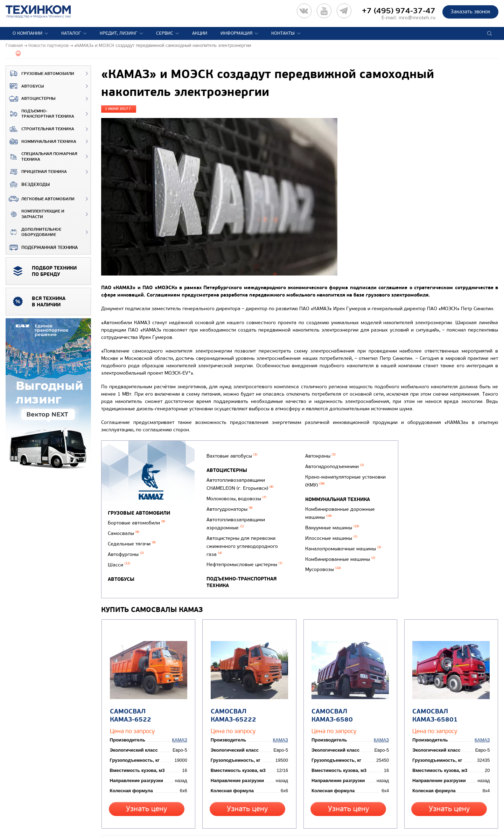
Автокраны (318, 471)
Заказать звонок (470, 12)
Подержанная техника (42, 248)
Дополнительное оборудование (34, 232)
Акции (200, 33)
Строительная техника (40, 129)
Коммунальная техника (41, 141)
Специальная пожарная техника (42, 157)
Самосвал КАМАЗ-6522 (148, 692)
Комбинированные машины (338, 561)
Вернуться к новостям (124, 820)
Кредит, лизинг (118, 33)
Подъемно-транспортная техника (40, 114)
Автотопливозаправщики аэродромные (235, 524)
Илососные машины (329, 542)
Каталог (71, 33)
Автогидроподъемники (332, 480)
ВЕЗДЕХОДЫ (28, 184)
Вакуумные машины (330, 533)
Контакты (283, 33)
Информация (236, 33)
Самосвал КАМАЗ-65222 (232, 696)
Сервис (165, 33)
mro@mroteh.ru (417, 18)
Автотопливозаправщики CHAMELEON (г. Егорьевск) (239, 490)
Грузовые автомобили (40, 74)
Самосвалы (124, 531)
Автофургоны (126, 549)
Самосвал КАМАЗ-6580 (349, 692)
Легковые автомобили (40, 199)
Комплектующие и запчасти (35, 214)
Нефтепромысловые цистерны (243, 552)
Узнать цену (147, 789)
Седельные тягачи (132, 540)
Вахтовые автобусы (231, 464)
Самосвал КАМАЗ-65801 (434, 696)
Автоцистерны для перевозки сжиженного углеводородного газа (250, 539)
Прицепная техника (36, 172)
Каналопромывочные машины (341, 552)
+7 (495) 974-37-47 (399, 11)
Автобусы (25, 86)
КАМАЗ (181, 721)
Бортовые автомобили (136, 522)
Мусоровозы (321, 570)
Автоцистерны (31, 99)
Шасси (119, 558)
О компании (27, 33)
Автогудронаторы (229, 512)
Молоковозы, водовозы (235, 503)
